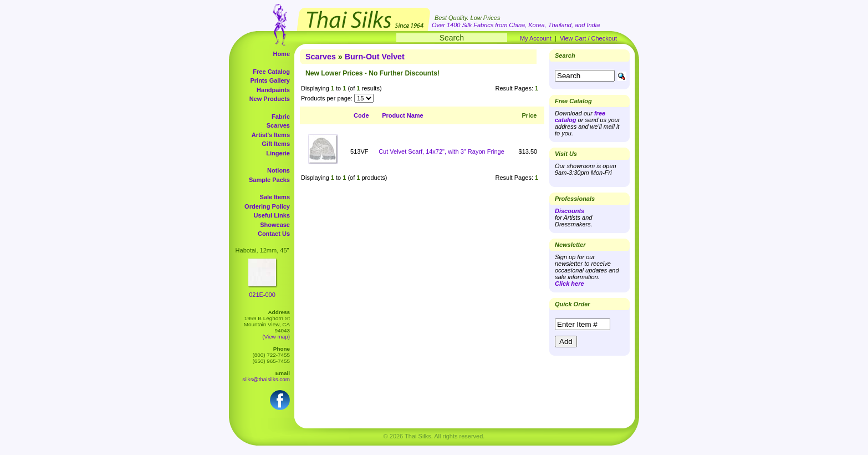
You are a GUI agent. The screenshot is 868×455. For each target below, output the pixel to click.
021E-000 (262, 295)
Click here (570, 284)
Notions (279, 170)
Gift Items (276, 144)
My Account (536, 38)
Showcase (275, 225)
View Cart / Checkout (588, 38)
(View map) (276, 337)
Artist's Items (271, 135)
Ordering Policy (267, 206)
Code (361, 115)
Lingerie (278, 153)
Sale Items (275, 197)
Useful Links (272, 215)
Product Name (403, 115)
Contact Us (274, 234)
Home (281, 54)
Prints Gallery (270, 80)
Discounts (570, 211)
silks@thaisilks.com (266, 379)
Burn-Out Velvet (375, 57)
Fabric (281, 117)
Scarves (278, 125)
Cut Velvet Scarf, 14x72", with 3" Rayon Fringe (441, 151)
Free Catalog (271, 72)
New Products (270, 99)
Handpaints (273, 90)
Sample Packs (269, 180)
